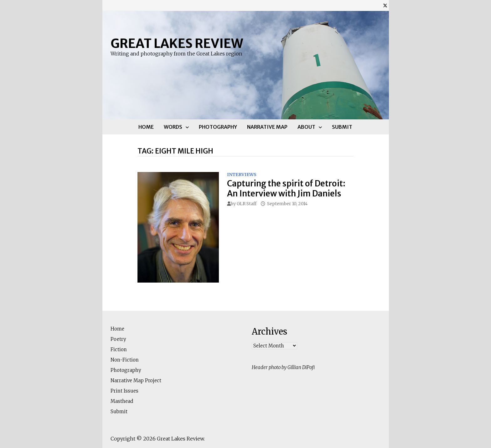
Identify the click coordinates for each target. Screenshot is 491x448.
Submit (342, 127)
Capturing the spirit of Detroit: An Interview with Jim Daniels (286, 188)
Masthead (122, 401)
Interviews (242, 175)
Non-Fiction (125, 360)
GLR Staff (247, 204)
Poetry (118, 339)
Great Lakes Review (177, 44)
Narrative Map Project (136, 380)
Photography (218, 127)
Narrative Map (267, 127)
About (306, 127)
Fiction (119, 349)
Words (173, 127)
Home (146, 127)
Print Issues (124, 391)
